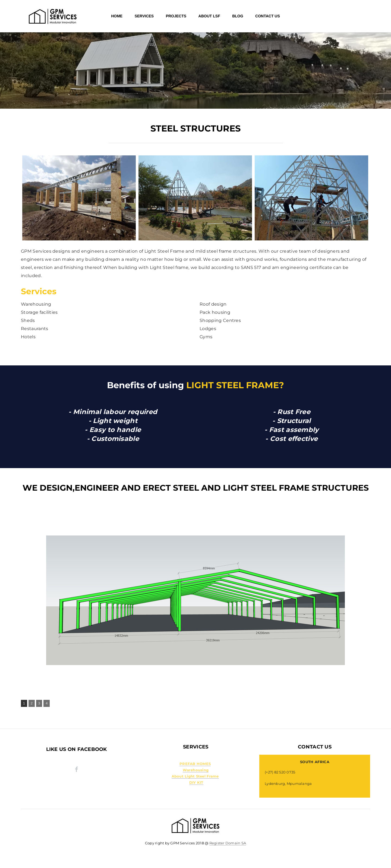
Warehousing (196, 770)
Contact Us (268, 16)
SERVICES (144, 16)
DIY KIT (196, 782)
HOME (117, 16)
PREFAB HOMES (195, 764)
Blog (238, 16)
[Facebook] (77, 769)
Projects (176, 16)
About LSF (209, 16)
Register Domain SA (228, 843)
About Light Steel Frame (195, 776)
